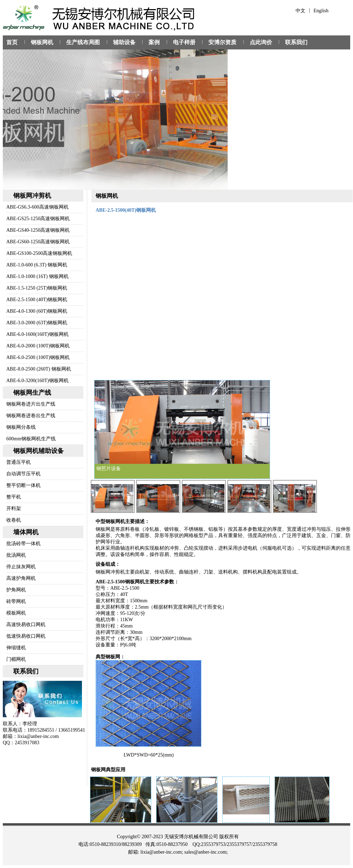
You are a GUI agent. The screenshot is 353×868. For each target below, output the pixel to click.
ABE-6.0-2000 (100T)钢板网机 (38, 346)
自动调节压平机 (23, 474)
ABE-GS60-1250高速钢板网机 (38, 242)
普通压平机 (19, 462)
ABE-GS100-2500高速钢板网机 (39, 253)
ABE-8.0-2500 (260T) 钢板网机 (39, 369)
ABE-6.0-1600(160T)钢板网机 (37, 334)
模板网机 (16, 613)
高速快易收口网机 (26, 625)
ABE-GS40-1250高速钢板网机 (38, 230)
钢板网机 (42, 42)
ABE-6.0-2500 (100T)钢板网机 (38, 357)
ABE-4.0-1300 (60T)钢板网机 (37, 311)
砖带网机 (16, 601)
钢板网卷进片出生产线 (31, 404)
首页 (12, 42)
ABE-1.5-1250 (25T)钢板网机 (37, 288)
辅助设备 (124, 42)
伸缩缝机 (16, 648)
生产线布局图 (83, 42)
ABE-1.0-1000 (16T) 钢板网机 (37, 276)
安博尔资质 (222, 42)
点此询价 (261, 42)
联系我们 (296, 42)
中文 (300, 11)
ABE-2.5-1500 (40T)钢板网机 (37, 300)
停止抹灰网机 (21, 567)
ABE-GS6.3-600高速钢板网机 (37, 207)
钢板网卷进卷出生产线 (31, 416)
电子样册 (184, 42)
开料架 (14, 508)
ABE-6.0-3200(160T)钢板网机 (37, 381)
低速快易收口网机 (26, 636)
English (321, 11)
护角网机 (16, 590)
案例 (154, 42)
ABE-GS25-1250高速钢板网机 (38, 219)
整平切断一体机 (23, 485)
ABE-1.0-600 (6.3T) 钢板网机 (37, 265)
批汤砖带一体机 (23, 544)
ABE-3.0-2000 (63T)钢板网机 (37, 323)
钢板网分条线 (21, 427)
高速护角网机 (21, 578)
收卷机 (14, 520)
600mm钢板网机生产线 (31, 439)
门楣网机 (16, 659)
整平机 (14, 497)
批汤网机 (16, 555)
